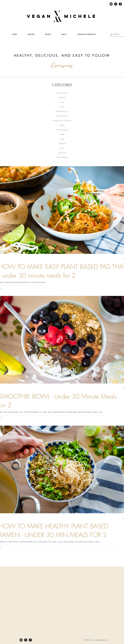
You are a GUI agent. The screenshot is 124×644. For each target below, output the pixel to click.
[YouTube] (111, 4)
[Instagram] (116, 4)
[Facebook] (120, 4)
